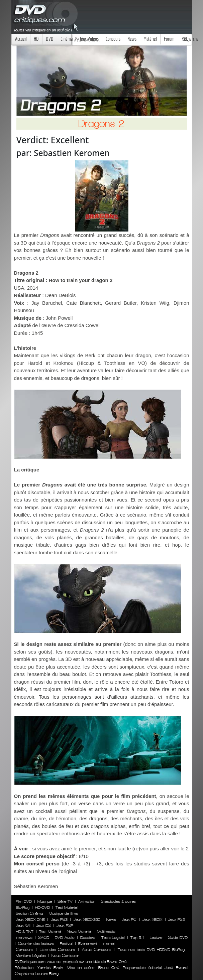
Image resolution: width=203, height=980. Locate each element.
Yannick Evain (50, 968)
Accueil (21, 39)
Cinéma (67, 39)
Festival (66, 944)
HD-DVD (42, 907)
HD (36, 39)
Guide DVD (178, 938)
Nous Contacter (65, 956)
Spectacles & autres (118, 901)
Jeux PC (129, 920)
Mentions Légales (31, 956)
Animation (87, 901)
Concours (113, 39)
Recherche (190, 39)
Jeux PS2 (177, 920)
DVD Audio (65, 938)
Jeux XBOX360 (87, 920)
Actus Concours (96, 950)
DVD (50, 39)
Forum (169, 39)
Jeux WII (23, 926)
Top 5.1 (137, 938)
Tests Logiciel (113, 938)
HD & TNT (25, 932)
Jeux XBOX (152, 920)
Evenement (88, 944)
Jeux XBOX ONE (30, 920)
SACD (44, 938)
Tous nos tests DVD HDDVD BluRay (151, 950)
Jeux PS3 (59, 920)
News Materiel (79, 932)
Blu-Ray (23, 907)
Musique (45, 901)
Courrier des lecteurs (36, 944)
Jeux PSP (65, 926)
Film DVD (24, 901)
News (132, 39)
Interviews (24, 938)
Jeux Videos (89, 39)
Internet (109, 944)
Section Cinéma (29, 914)
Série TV (65, 901)
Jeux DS (43, 926)
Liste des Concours (57, 950)
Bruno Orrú (109, 968)
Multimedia (106, 932)
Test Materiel (67, 907)
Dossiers (88, 938)
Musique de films (63, 914)
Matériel (150, 39)
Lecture (156, 938)
